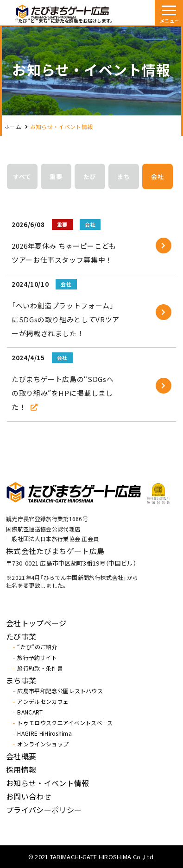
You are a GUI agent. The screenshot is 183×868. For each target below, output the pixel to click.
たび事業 (21, 636)
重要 (56, 176)
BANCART (30, 712)
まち (124, 176)
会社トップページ (36, 623)
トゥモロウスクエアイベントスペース (65, 723)
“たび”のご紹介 (37, 647)
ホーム (13, 127)
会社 (158, 176)
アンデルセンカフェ (43, 702)
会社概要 (21, 756)
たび (90, 176)
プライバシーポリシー (44, 810)
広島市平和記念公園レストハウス (60, 691)
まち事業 (21, 680)
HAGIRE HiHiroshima (44, 733)
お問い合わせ (29, 796)
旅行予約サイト (37, 658)
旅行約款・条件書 (40, 668)
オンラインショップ (43, 744)
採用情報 (21, 770)
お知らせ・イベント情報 (48, 783)
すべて (22, 176)
